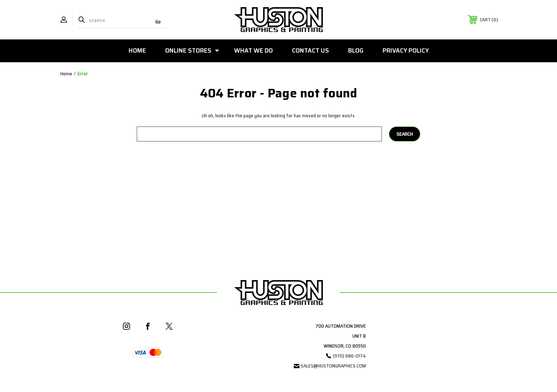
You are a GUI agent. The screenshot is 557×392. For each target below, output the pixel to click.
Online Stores (192, 50)
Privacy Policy (406, 50)
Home (137, 50)
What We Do (253, 50)
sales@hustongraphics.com (333, 366)
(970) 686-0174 (349, 356)
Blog (356, 50)
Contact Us (310, 50)
